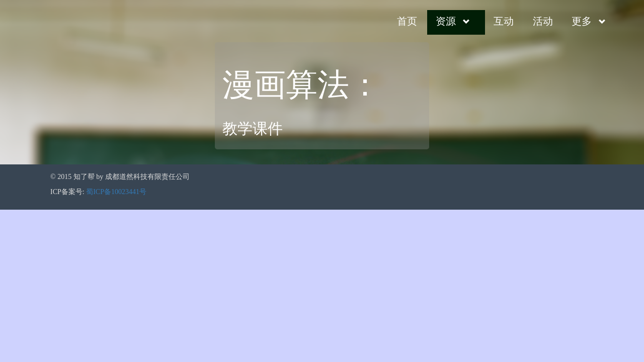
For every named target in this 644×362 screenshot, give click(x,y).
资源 (446, 21)
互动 (504, 21)
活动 (543, 21)
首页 (407, 21)
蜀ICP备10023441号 (116, 192)
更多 (582, 21)
